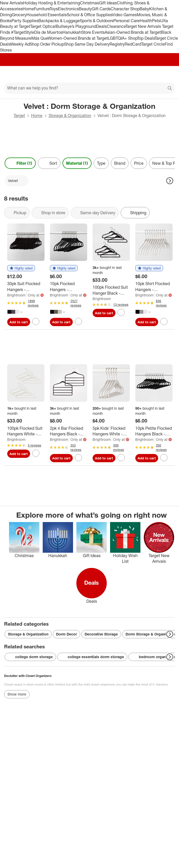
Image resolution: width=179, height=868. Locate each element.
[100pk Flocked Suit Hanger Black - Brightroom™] (111, 290)
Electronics (68, 9)
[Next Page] (170, 181)
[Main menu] (11, 74)
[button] (21, 268)
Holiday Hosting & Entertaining (52, 3)
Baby (144, 9)
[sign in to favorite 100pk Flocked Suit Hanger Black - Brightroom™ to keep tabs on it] (121, 312)
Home (28, 9)
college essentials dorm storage (92, 657)
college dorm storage (30, 657)
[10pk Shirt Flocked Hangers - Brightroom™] (154, 287)
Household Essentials (47, 15)
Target (19, 115)
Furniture (42, 9)
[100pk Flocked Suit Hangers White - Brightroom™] (26, 431)
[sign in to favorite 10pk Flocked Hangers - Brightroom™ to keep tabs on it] (78, 321)
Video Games (124, 15)
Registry (117, 44)
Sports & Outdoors (97, 21)
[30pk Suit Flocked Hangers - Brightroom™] (26, 287)
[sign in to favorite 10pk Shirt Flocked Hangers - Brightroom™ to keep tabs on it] (164, 321)
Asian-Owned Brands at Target (133, 32)
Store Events (93, 32)
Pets (156, 21)
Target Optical (43, 26)
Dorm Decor (66, 634)
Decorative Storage (101, 634)
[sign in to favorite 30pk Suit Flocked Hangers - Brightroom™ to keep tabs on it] (36, 321)
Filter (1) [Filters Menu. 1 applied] (20, 163)
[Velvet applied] (16, 181)
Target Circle (153, 44)
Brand (120, 163)
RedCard (133, 44)
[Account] (155, 74)
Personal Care (127, 21)
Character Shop (125, 9)
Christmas (89, 3)
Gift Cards (101, 9)
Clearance (116, 26)
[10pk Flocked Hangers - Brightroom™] (69, 287)
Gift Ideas (108, 3)
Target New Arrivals (144, 26)
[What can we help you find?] (89, 88)
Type (101, 163)
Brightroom (16, 295)
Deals (101, 26)
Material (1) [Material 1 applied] (77, 163)
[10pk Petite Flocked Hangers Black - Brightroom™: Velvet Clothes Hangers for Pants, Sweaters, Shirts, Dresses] (154, 431)
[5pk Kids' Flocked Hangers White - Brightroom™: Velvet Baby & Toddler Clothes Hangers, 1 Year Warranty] (111, 431)
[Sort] (49, 163)
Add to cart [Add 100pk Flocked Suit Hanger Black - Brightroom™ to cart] (104, 313)
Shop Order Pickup (47, 44)
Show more (17, 694)
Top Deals (146, 38)
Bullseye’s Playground (76, 26)
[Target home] (89, 74)
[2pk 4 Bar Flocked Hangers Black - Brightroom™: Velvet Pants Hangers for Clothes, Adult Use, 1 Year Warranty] (69, 431)
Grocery (19, 15)
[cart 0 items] (168, 74)
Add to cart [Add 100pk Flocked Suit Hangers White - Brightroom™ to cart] (19, 454)
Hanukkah (72, 32)
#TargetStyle (23, 32)
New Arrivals (12, 3)
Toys (54, 9)
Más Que (40, 38)
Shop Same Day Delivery (87, 44)
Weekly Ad (20, 44)
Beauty (85, 9)
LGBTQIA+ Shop (122, 38)
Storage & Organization (70, 115)
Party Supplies (25, 21)
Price (139, 163)
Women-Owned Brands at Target (78, 38)
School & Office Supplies (89, 15)
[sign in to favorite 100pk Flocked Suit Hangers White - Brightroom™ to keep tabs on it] (36, 453)
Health (146, 21)
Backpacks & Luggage (59, 21)
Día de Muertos (48, 32)
